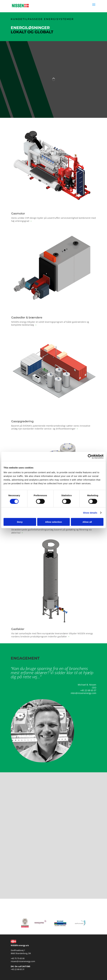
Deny (20, 522)
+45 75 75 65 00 (18, 958)
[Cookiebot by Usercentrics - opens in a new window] (90, 456)
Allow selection (53, 522)
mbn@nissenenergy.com (83, 693)
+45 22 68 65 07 (88, 690)
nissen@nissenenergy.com (23, 961)
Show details (90, 513)
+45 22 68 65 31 (18, 969)
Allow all (87, 522)
